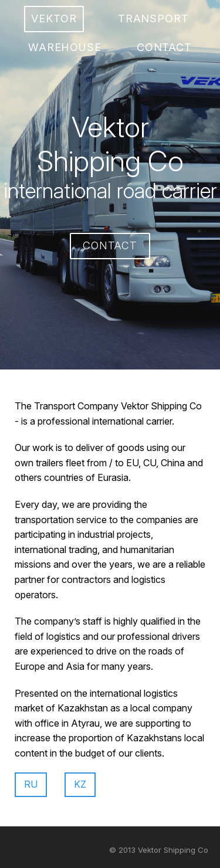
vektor (54, 18)
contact (164, 47)
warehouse (65, 47)
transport (153, 18)
